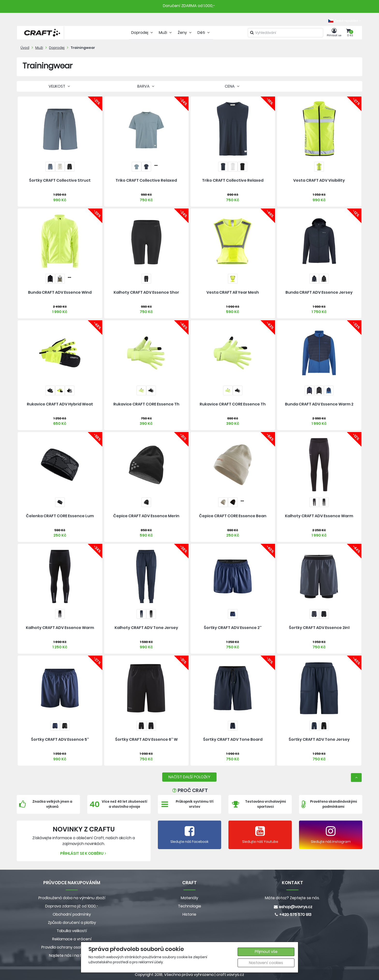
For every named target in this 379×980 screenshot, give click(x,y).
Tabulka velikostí (72, 931)
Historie (189, 914)
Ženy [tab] (185, 33)
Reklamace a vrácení (72, 939)
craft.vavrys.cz (230, 975)
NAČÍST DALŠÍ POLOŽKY (189, 777)
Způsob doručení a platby (72, 923)
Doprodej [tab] (143, 33)
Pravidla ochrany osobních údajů (72, 947)
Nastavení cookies (266, 963)
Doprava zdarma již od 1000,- (72, 906)
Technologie (189, 906)
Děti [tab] (204, 33)
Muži (39, 48)
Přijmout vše (266, 952)
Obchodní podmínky (72, 914)
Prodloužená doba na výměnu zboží (72, 898)
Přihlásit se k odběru (84, 853)
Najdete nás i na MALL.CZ (72, 955)
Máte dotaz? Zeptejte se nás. (292, 898)
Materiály (189, 898)
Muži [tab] (166, 33)
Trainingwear (83, 48)
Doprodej (57, 48)
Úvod (25, 48)
